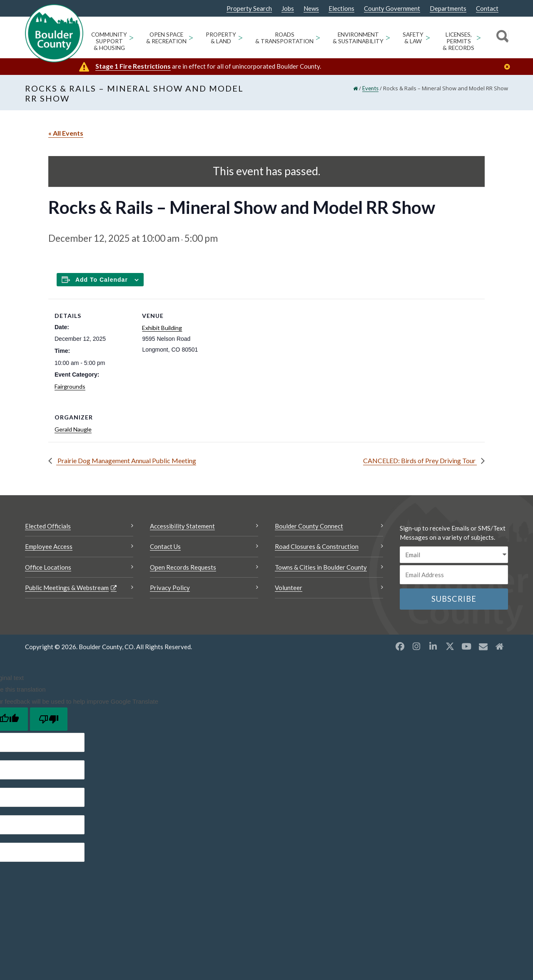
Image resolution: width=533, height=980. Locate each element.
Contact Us (165, 546)
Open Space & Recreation (166, 38)
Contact (487, 9)
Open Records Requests (183, 567)
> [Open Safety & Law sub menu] (428, 37)
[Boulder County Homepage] (54, 33)
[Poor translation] (49, 719)
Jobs (288, 9)
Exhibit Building (162, 328)
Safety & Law (413, 38)
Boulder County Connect (309, 526)
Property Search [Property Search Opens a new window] (249, 9)
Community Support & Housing (109, 41)
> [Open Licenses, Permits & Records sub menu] (479, 37)
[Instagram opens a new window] (416, 646)
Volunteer (289, 588)
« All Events (66, 133)
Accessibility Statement (182, 526)
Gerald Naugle (73, 429)
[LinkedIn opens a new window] (433, 646)
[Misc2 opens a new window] (500, 646)
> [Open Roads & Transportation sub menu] (318, 37)
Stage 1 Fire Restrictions (133, 66)
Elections (341, 9)
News (311, 9)
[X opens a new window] (450, 646)
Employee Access (49, 546)
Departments (448, 9)
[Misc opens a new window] (483, 646)
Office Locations (48, 567)
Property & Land (221, 38)
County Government (392, 9)
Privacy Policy (170, 588)
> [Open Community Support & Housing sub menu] (131, 37)
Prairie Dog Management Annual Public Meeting (126, 460)
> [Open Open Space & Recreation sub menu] (191, 37)
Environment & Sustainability (358, 38)
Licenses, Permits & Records (458, 41)
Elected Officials (48, 526)
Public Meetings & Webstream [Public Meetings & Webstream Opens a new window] (67, 588)
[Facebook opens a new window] (400, 646)
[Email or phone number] (454, 575)
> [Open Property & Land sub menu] (240, 37)
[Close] (509, 67)
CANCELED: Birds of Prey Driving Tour (420, 460)
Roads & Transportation (284, 38)
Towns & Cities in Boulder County (321, 567)
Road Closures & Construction (317, 546)
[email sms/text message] (454, 555)
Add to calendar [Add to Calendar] (102, 280)
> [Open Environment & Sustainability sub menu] (388, 37)
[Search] (501, 37)
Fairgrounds (70, 386)
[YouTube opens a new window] (466, 646)
